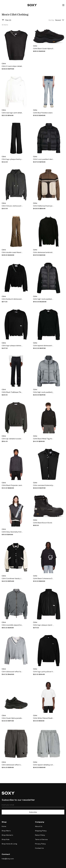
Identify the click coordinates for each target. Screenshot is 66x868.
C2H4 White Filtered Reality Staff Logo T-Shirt (44, 718)
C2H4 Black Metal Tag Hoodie (44, 439)
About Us (39, 826)
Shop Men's (6, 831)
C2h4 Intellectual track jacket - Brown (44, 206)
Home (4, 826)
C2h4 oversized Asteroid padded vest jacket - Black (44, 485)
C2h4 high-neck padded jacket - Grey (44, 392)
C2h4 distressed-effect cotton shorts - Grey (12, 765)
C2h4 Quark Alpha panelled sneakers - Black (12, 718)
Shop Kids (6, 839)
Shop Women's (7, 835)
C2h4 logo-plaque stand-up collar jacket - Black (44, 625)
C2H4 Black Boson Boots (43, 523)
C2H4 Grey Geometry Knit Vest (12, 532)
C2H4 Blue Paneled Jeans (43, 113)
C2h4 (4, 63)
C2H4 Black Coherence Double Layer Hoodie (44, 578)
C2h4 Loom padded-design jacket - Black (44, 159)
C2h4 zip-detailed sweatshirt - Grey (12, 439)
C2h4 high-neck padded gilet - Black (44, 299)
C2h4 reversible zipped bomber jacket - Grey (12, 625)
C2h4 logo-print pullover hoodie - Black (44, 672)
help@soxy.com (8, 859)
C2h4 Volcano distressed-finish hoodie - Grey (12, 206)
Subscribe (33, 812)
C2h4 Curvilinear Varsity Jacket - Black (12, 578)
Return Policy (40, 835)
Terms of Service (41, 839)
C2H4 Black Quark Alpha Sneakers (44, 48)
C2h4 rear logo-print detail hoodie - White (12, 113)
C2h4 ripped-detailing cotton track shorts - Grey (44, 765)
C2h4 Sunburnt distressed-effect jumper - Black (12, 299)
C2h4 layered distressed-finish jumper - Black (44, 345)
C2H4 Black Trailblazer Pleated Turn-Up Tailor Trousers (12, 392)
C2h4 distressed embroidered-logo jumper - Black (44, 252)
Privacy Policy (40, 844)
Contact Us (39, 848)
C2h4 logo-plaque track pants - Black (12, 159)
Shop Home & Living (9, 844)
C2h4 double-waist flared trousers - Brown (12, 252)
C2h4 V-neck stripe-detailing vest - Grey (12, 66)
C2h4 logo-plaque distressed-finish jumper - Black (12, 345)
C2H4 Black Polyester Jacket (12, 485)
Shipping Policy (41, 831)
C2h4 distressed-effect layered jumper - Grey (12, 672)
